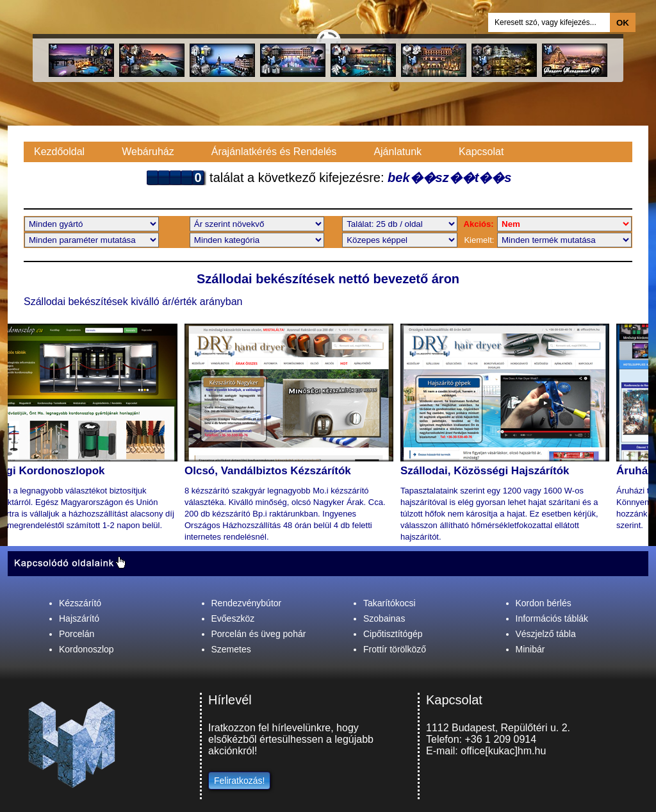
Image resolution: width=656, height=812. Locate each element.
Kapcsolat (481, 152)
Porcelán (77, 634)
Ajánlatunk (398, 152)
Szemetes (231, 649)
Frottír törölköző (395, 649)
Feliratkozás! (239, 781)
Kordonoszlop (86, 649)
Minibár (530, 649)
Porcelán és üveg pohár (259, 634)
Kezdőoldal (59, 152)
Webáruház (148, 152)
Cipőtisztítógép (393, 634)
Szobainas (384, 618)
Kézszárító (80, 603)
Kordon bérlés (544, 603)
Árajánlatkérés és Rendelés (274, 152)
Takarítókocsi (389, 603)
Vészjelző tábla (546, 634)
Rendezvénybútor (247, 603)
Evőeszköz (233, 618)
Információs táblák (552, 618)
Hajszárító (79, 618)
